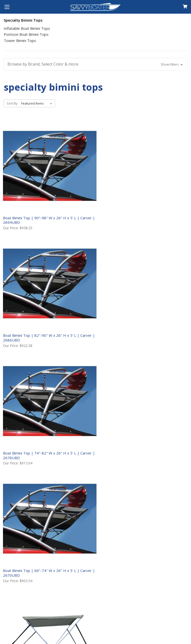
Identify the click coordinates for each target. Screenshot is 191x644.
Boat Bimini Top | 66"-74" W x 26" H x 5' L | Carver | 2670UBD (32, 266)
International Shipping (120, 515)
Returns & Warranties (120, 523)
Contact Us (16, 507)
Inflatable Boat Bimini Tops (27, 28)
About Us (14, 499)
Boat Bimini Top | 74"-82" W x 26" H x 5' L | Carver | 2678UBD (158, 184)
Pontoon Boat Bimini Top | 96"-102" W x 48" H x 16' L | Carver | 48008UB (91, 355)
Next (181, 469)
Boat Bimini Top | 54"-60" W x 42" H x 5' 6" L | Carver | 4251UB (156, 268)
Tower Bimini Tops (20, 40)
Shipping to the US (116, 499)
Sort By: (12, 103)
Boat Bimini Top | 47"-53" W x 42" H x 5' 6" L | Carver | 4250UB (93, 268)
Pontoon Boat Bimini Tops (26, 34)
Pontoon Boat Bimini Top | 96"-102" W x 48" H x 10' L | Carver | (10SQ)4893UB (28, 355)
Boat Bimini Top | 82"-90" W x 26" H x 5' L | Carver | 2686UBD (95, 184)
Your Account (19, 515)
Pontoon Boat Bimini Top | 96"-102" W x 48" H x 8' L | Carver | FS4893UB (153, 442)
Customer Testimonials (30, 553)
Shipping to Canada (117, 507)
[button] (95, 64)
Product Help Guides (26, 544)
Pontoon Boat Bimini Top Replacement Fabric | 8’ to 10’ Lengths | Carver (30, 442)
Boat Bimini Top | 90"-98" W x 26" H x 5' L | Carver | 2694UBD (32, 184)
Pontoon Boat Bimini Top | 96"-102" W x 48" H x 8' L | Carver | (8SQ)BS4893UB (153, 355)
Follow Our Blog (22, 569)
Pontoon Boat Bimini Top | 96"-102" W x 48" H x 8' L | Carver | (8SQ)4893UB (90, 442)
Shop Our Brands (22, 561)
